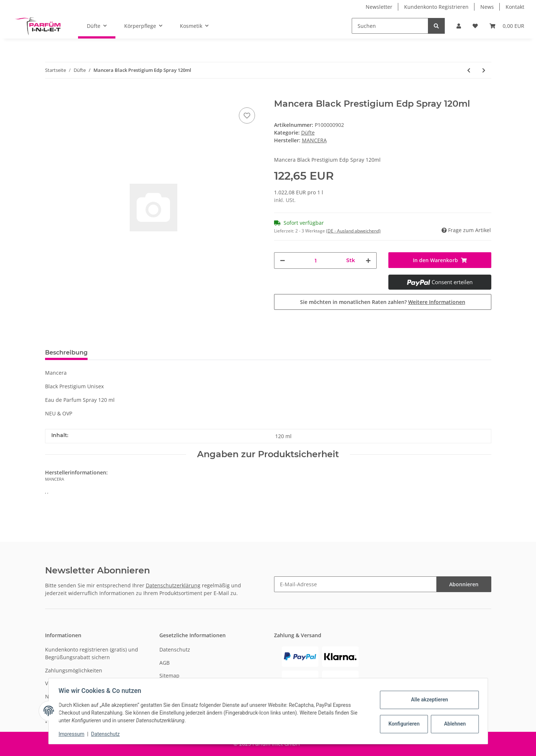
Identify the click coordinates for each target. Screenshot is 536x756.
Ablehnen (453, 724)
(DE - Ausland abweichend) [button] (353, 231)
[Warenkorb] (507, 26)
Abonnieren (464, 584)
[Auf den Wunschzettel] (247, 115)
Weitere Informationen (437, 302)
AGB (165, 663)
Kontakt (515, 7)
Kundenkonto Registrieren (436, 7)
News (487, 7)
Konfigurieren (403, 724)
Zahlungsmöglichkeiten (74, 670)
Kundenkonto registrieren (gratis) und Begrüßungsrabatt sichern (92, 653)
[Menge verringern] (282, 260)
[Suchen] (390, 26)
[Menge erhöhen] (368, 260)
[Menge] (316, 260)
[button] (459, 26)
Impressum (73, 734)
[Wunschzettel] (475, 26)
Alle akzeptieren (428, 700)
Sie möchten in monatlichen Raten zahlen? (383, 302)
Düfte (308, 133)
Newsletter (379, 7)
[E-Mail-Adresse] (355, 584)
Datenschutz (175, 649)
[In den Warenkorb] (51, 95)
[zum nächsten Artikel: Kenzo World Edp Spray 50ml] (484, 70)
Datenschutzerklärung (173, 585)
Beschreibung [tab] (66, 353)
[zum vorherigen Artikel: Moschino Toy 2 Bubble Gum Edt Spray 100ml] (469, 70)
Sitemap (169, 676)
